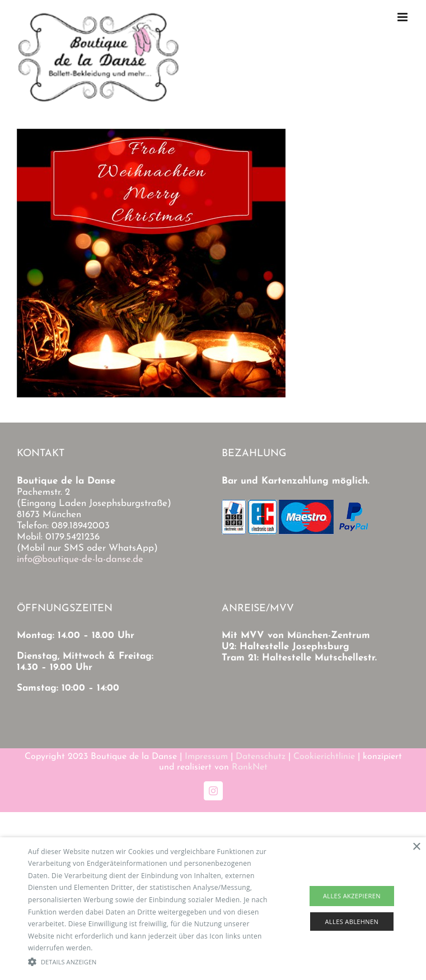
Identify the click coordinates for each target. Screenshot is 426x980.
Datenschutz (261, 757)
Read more (113, 948)
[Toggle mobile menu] (403, 17)
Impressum (206, 757)
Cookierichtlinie (324, 757)
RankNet (250, 767)
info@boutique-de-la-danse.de (80, 559)
